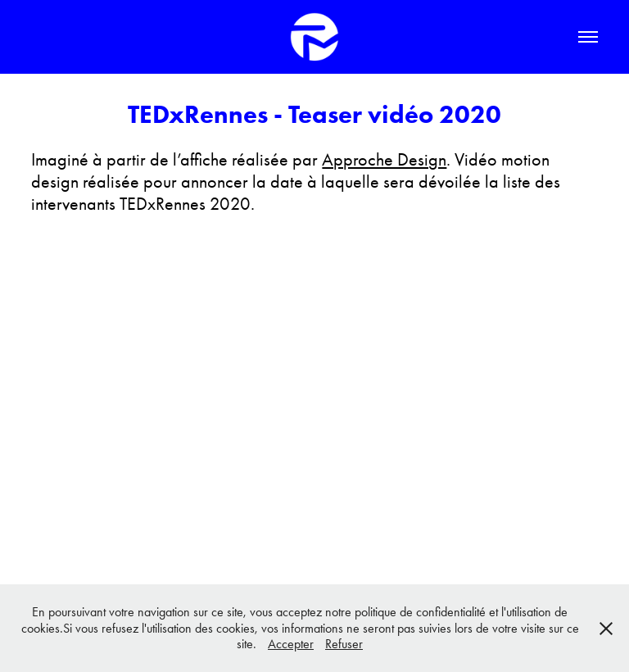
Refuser (344, 644)
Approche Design (384, 160)
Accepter (291, 644)
